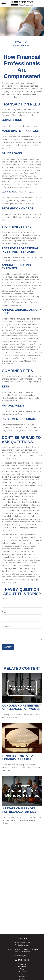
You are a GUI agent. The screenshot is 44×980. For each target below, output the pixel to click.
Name (4, 598)
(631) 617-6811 (25, 943)
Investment (22, 967)
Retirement (22, 964)
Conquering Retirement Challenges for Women (22, 707)
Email (4, 612)
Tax (22, 974)
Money (22, 976)
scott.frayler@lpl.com (22, 956)
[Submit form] (8, 647)
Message (6, 626)
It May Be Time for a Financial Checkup (18, 757)
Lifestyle (22, 979)
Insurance (22, 972)
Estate (22, 969)
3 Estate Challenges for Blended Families (19, 810)
